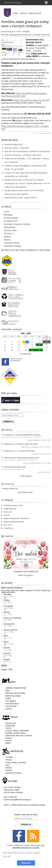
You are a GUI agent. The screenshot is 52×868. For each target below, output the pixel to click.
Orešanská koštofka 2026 (15, 467)
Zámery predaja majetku (32, 463)
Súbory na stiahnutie (13, 618)
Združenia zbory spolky (15, 693)
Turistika (9, 757)
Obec (16, 13)
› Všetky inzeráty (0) (10, 489)
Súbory (8, 430)
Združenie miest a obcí (13, 505)
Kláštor (8, 743)
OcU (43, 845)
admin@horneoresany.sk (22, 848)
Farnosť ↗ (9, 233)
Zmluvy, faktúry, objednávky (17, 731)
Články (7, 600)
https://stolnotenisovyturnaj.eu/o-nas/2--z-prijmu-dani (25, 127)
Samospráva (9, 624)
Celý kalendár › (26, 354)
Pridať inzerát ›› (26, 492)
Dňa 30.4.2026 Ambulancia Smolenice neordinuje (27, 151)
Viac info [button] (7, 856)
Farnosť (9, 741)
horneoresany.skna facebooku (16, 360)
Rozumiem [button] (26, 863)
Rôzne (40, 472)
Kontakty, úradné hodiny (15, 733)
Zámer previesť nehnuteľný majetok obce (21, 458)
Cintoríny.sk (8, 528)
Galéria (7, 237)
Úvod (6, 212)
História (7, 654)
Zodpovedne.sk (10, 509)
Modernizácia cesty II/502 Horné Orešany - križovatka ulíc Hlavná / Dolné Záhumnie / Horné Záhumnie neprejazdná (27, 183)
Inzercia (9, 484)
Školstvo (9, 738)
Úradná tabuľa (11, 218)
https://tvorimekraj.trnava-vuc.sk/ (29, 100)
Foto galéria (11, 701)
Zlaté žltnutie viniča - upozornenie (21, 198)
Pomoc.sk (8, 512)
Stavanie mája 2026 (14, 144)
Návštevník (35, 13)
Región (7, 659)
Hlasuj (4, 666)
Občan (24, 13)
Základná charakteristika (16, 688)
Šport (6, 642)
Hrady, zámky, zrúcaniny (16, 762)
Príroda (9, 760)
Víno (7, 765)
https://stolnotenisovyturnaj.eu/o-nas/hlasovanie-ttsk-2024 (24, 95)
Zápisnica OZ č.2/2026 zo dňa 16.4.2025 (21, 444)
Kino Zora (8, 525)
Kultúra (7, 648)
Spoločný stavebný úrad (14, 522)
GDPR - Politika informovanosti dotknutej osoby (24, 805)
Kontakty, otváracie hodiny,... (18, 224)
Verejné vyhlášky (33, 440)
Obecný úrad (11, 723)
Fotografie (8, 606)
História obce (10, 230)
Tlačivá (8, 728)
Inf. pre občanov (11, 630)
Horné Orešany (13, 3)
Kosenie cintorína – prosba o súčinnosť (23, 155)
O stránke (36, 848)
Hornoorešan (11, 706)
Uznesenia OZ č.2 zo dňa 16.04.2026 (19, 451)
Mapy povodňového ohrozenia (16, 518)
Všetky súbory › (26, 476)
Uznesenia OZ (36, 454)
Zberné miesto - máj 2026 (17, 148)
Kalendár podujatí (12, 246)
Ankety (7, 612)
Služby (7, 240)
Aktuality (8, 215)
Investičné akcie (12, 243)
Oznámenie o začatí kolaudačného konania (22, 435)
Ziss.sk (6, 515)
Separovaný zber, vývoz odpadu (19, 735)
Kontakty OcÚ (11, 221)
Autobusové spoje (13, 773)
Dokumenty (10, 227)
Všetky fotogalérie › (26, 575)
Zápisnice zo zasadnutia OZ (31, 447)
